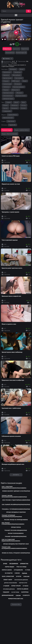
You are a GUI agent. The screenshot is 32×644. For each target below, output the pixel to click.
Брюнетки (6, 75)
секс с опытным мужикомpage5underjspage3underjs (14, 487)
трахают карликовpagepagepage (16, 536)
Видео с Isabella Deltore (22, 130)
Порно (25, 573)
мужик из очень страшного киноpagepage (16, 553)
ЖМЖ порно (16, 81)
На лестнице (15, 592)
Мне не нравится (13, 44)
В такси (26, 586)
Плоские (26, 576)
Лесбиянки (6, 87)
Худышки (6, 592)
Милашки (19, 93)
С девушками (7, 111)
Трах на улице (21, 567)
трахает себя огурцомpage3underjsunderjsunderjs (14, 548)
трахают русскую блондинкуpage (16, 530)
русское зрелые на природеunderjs (16, 520)
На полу (24, 105)
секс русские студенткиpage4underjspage (16, 500)
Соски (18, 595)
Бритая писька (7, 78)
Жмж (23, 102)
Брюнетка (24, 564)
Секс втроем (19, 78)
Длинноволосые (8, 96)
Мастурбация (17, 75)
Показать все (16, 604)
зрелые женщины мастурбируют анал (16, 544)
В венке (17, 573)
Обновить (16, 475)
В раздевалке (18, 570)
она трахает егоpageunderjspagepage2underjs (13, 523)
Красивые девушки (19, 87)
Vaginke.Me (12, 125)
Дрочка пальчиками (11, 583)
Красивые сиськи (8, 93)
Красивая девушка (9, 589)
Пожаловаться (10, 53)
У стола (28, 570)
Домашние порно (8, 99)
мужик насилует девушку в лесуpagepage (16, 491)
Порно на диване (23, 589)
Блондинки (13, 69)
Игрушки (6, 81)
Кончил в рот (23, 583)
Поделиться (25, 49)
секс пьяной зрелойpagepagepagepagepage (16, 505)
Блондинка (14, 108)
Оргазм (6, 108)
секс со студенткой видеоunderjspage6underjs (11, 540)
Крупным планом (21, 96)
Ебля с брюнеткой (8, 576)
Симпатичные (7, 84)
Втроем (6, 105)
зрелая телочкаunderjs (16, 533)
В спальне (18, 84)
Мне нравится (11, 44)
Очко (5, 564)
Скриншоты (16, 49)
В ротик (19, 576)
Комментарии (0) (21, 53)
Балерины (25, 592)
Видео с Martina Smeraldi (10, 134)
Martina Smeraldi (8, 118)
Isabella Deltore (13, 115)
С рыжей (6, 586)
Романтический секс (16, 599)
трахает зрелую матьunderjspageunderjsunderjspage (14, 496)
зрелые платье (16, 527)
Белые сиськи (16, 586)
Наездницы (17, 72)
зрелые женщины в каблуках (16, 512)
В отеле (23, 108)
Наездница (15, 105)
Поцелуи (6, 90)
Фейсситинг (15, 90)
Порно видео (10, 567)
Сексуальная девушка (21, 580)
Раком (25, 81)
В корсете (26, 595)
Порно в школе (7, 570)
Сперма (9, 102)
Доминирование (8, 595)
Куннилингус (7, 72)
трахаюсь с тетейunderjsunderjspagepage (16, 509)
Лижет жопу (8, 580)
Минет (22, 69)
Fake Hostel (11, 121)
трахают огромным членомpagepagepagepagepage (12, 516)
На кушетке (9, 573)
